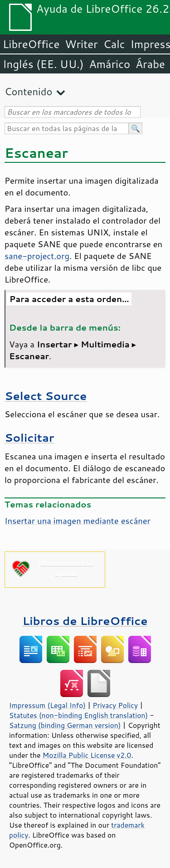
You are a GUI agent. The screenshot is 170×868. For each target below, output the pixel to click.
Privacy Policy (115, 705)
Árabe (150, 64)
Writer (81, 44)
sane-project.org (37, 256)
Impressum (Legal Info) (47, 705)
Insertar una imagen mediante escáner (78, 521)
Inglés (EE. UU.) (43, 64)
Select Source (46, 396)
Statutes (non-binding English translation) (78, 715)
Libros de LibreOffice (85, 621)
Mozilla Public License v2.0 (87, 755)
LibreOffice (31, 44)
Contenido (28, 91)
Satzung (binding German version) (65, 725)
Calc (114, 44)
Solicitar (29, 437)
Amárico (110, 64)
